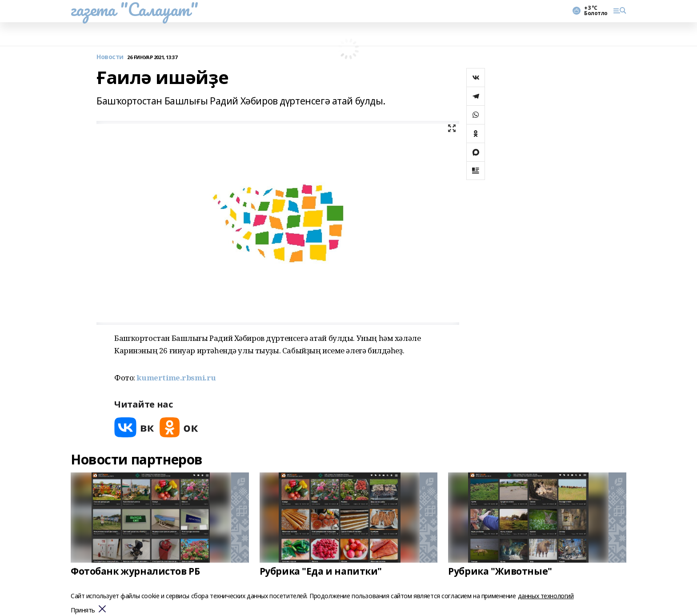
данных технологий (546, 596)
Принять (83, 610)
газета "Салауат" (134, 9)
